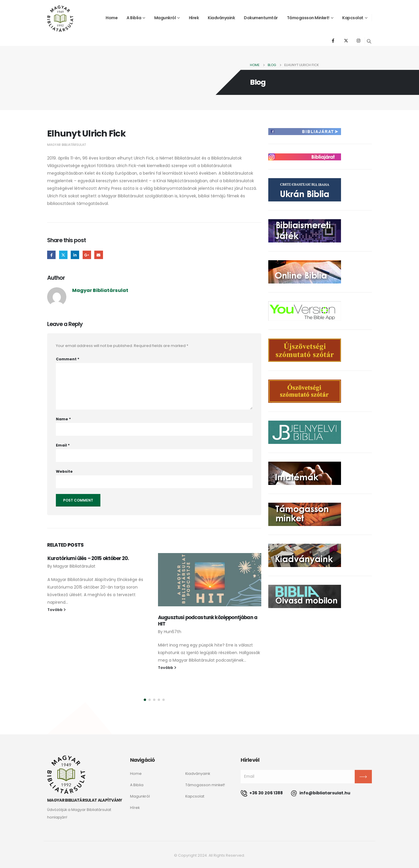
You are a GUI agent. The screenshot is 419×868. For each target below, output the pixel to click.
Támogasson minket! (308, 18)
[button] (145, 700)
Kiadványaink (221, 18)
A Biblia (134, 18)
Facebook (51, 255)
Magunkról (165, 18)
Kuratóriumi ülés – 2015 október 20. (88, 558)
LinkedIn (75, 255)
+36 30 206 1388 (262, 793)
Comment (68, 359)
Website (64, 471)
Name (63, 419)
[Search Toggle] (369, 41)
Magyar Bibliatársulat (66, 145)
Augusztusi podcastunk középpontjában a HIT (208, 621)
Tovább (57, 610)
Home (112, 18)
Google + (87, 255)
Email (98, 255)
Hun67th (173, 632)
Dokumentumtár (261, 18)
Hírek (194, 18)
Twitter (63, 255)
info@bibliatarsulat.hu (321, 793)
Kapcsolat (353, 18)
